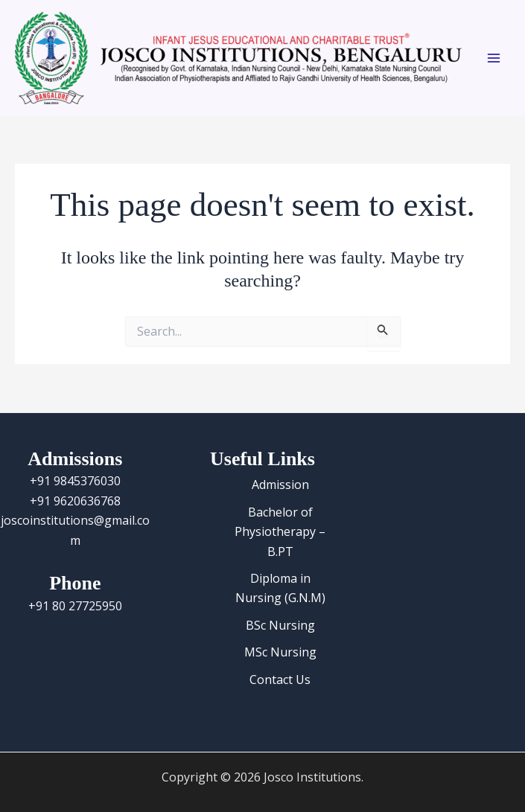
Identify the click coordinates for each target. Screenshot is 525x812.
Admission (280, 485)
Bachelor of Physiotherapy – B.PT (280, 532)
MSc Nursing (280, 652)
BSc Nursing (280, 625)
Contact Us (280, 680)
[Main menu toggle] (494, 58)
